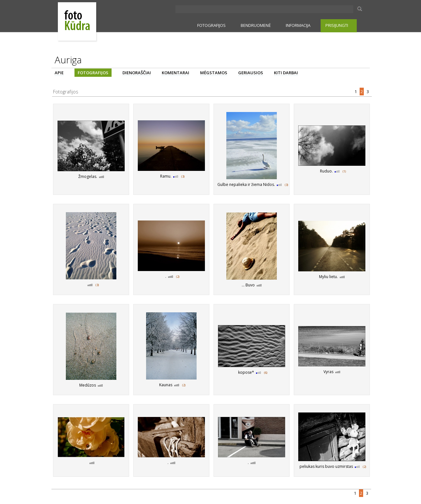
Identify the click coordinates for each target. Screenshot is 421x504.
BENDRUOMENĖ (256, 25)
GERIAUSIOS (251, 73)
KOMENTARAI (175, 73)
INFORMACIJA (298, 25)
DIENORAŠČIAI (137, 73)
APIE (59, 73)
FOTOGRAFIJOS (211, 25)
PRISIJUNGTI (337, 25)
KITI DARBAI (286, 73)
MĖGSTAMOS (214, 73)
